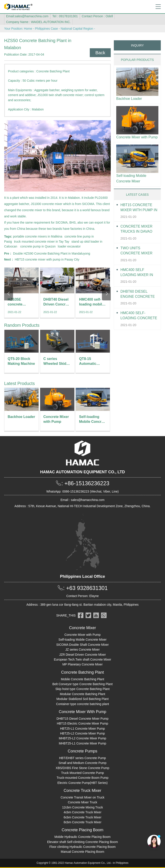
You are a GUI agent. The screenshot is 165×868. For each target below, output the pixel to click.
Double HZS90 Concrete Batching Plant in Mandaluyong (52, 253)
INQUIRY (137, 45)
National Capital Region (77, 29)
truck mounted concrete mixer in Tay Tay (42, 242)
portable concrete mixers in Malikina (38, 236)
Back (100, 53)
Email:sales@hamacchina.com (27, 16)
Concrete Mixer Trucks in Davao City (136, 229)
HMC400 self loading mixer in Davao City (137, 273)
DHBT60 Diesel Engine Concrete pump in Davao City (139, 294)
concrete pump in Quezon (38, 246)
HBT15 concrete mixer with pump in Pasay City (47, 259)
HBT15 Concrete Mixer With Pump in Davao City (139, 208)
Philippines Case (46, 29)
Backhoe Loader (129, 99)
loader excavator (69, 246)
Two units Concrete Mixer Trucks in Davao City (136, 251)
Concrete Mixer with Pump (137, 137)
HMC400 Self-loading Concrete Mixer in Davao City (139, 316)
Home (28, 29)
